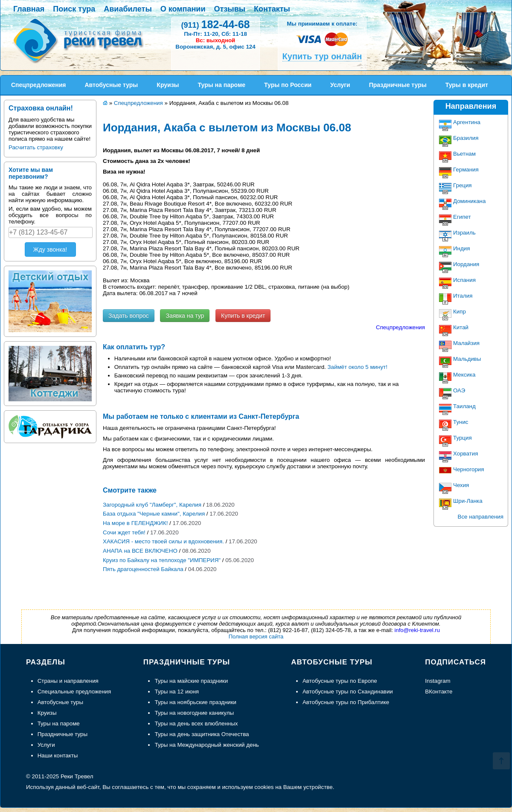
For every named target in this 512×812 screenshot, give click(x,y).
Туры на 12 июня (177, 692)
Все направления (481, 517)
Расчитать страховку (36, 147)
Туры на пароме (59, 724)
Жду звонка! (50, 249)
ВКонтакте (439, 692)
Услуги (46, 745)
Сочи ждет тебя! (124, 532)
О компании (183, 9)
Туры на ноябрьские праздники (195, 702)
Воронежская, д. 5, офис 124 (215, 47)
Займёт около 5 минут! (358, 367)
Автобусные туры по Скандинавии (348, 692)
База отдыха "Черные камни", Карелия (154, 514)
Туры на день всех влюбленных (196, 724)
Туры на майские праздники (191, 681)
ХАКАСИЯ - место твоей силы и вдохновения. (163, 541)
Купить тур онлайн (322, 56)
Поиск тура (74, 9)
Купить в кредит (243, 316)
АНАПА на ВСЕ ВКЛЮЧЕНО (140, 551)
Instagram (438, 681)
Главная (29, 9)
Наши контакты (58, 755)
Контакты (272, 9)
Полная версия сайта (256, 637)
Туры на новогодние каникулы (194, 713)
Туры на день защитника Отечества (202, 734)
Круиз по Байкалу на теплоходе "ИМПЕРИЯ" (162, 560)
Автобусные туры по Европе (340, 681)
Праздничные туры (63, 734)
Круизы (47, 713)
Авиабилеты (128, 9)
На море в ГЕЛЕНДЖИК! (135, 523)
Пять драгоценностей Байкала (143, 569)
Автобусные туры (60, 702)
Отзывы (230, 9)
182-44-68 (215, 24)
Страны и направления (68, 681)
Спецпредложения (400, 327)
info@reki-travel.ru (417, 630)
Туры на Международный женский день (207, 745)
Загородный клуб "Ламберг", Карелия (152, 505)
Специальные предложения (74, 692)
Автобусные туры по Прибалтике (346, 702)
